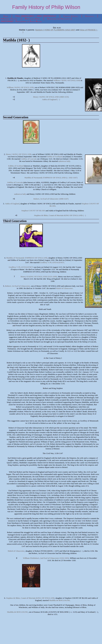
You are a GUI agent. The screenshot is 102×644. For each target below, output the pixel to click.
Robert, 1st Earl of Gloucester (18, 286)
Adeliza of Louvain (29, 159)
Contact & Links (71, 16)
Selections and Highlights (59, 19)
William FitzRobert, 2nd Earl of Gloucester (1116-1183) (46, 558)
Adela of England (12, 204)
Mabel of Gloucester (64, 288)
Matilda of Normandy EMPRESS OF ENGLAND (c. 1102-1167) (51, 178)
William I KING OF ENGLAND (67, 80)
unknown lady (64, 161)
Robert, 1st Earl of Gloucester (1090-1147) (51, 199)
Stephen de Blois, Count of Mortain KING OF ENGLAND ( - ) (60, 215)
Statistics (90, 16)
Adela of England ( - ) (51, 99)
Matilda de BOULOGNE (59, 600)
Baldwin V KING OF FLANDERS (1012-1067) (55, 30)
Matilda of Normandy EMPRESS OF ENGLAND (27, 258)
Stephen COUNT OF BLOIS (33, 211)
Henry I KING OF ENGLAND (19, 154)
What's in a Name (32, 19)
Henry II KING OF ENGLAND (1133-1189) (39, 277)
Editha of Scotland (55, 157)
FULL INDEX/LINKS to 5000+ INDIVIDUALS (36, 16)
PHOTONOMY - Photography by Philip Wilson (21, 21)
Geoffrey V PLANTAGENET (52, 262)
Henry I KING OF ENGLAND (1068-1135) (51, 97)
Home (6, 16)
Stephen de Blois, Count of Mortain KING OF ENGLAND (30, 598)
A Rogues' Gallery (9, 19)
